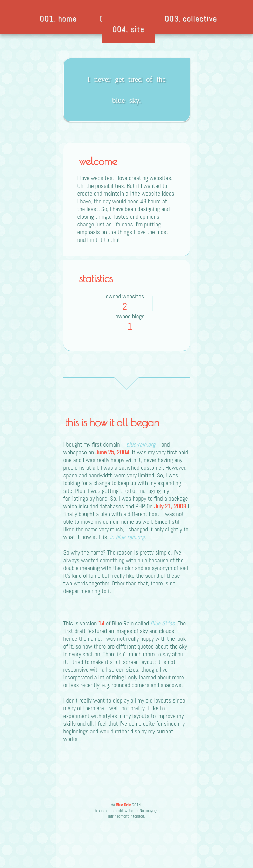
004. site (128, 29)
